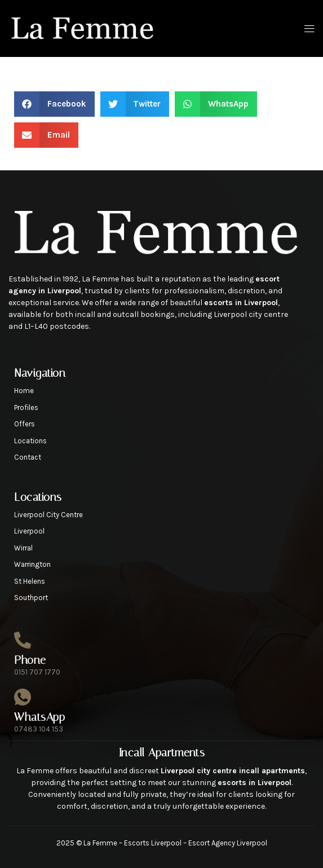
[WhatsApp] (23, 697)
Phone (30, 660)
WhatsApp (39, 717)
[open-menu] (307, 29)
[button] (54, 104)
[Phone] (23, 640)
